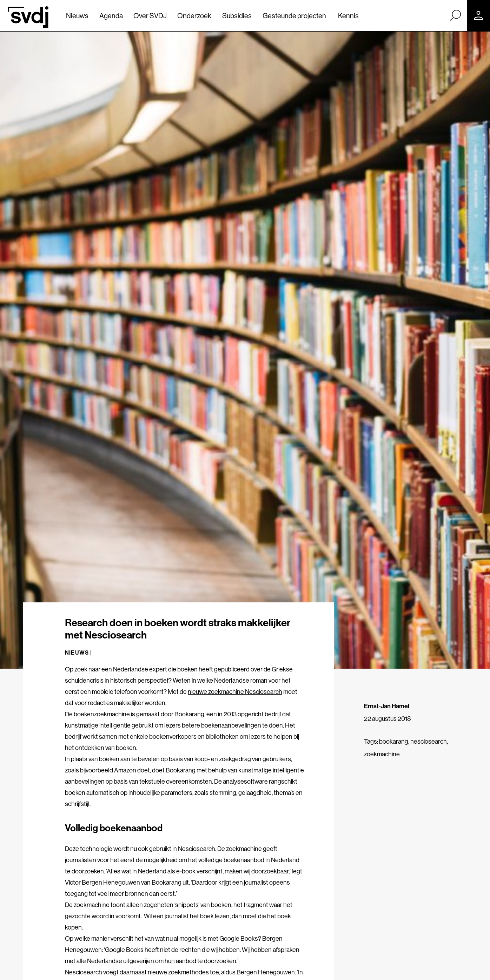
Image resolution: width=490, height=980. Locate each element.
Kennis (348, 16)
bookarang (394, 741)
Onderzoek (194, 16)
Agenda (111, 16)
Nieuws (77, 16)
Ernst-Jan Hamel (387, 706)
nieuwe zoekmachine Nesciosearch (235, 692)
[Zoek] (455, 15)
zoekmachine (382, 754)
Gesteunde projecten (294, 16)
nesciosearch (429, 741)
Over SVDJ (150, 16)
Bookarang (189, 714)
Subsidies (237, 16)
